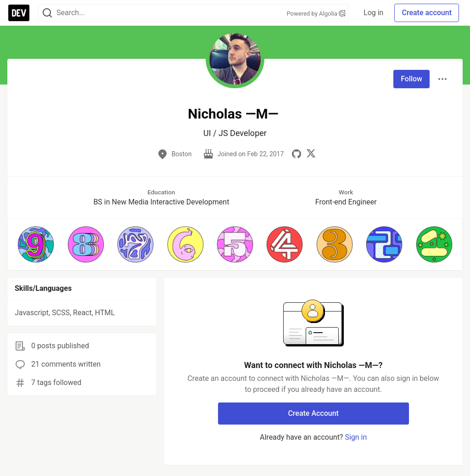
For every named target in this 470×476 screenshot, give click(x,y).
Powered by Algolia (316, 14)
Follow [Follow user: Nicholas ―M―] (411, 79)
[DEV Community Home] (19, 13)
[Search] (47, 13)
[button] (36, 244)
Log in (373, 13)
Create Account (313, 413)
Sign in (356, 437)
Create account (427, 13)
